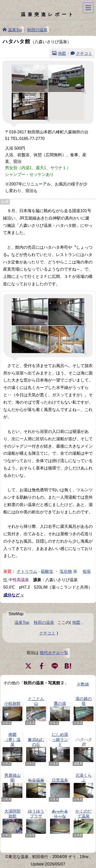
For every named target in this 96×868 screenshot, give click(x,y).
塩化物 (66, 571)
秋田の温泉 (37, 29)
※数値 (83, 684)
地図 (62, 53)
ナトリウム (27, 571)
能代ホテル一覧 (54, 653)
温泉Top (15, 29)
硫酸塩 (47, 571)
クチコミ (84, 53)
